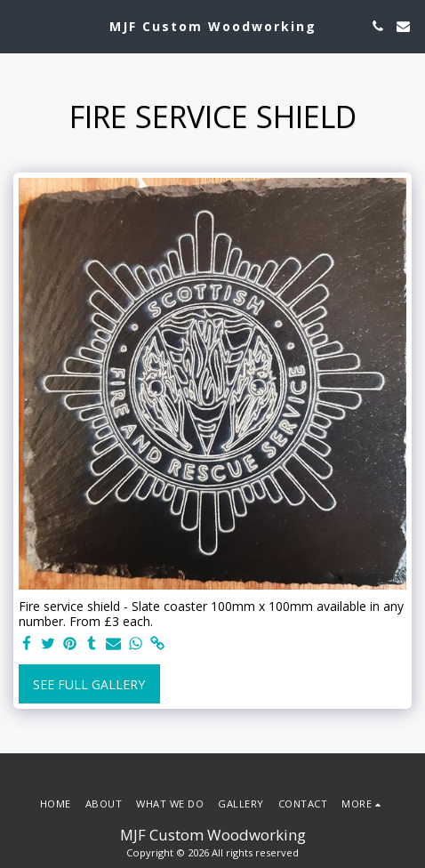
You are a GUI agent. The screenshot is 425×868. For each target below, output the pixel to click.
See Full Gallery (89, 684)
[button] (20, 25)
